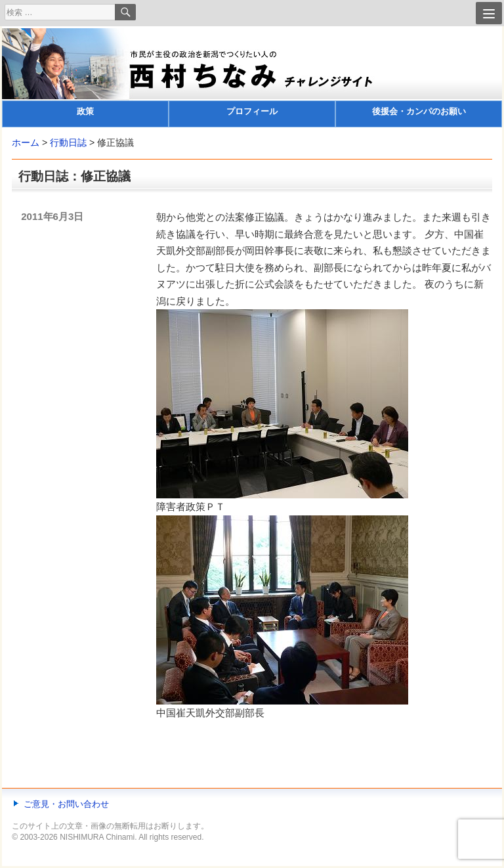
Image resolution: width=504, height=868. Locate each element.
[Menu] (489, 13)
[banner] (252, 78)
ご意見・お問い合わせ (66, 804)
